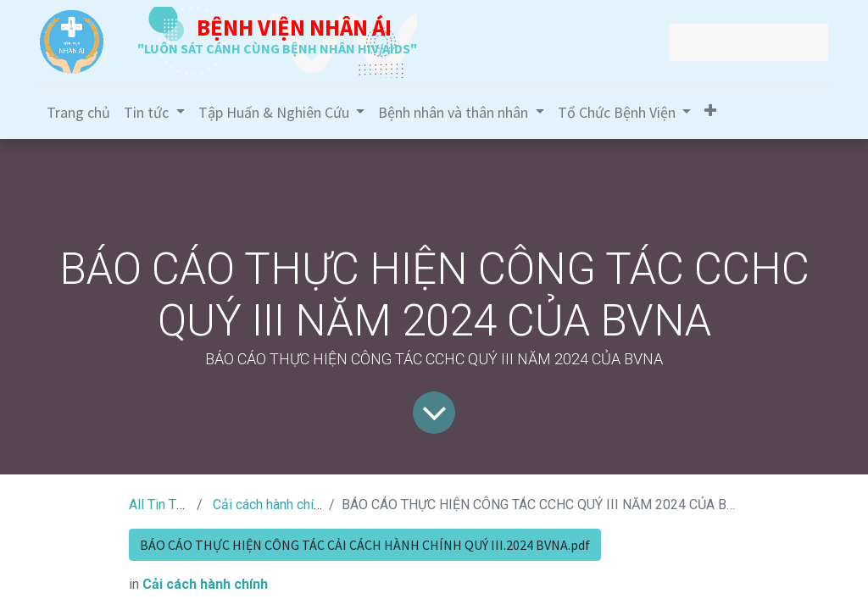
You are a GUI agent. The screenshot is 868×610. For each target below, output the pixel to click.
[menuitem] (78, 112)
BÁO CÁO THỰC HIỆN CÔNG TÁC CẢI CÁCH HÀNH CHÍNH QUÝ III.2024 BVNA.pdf (365, 545)
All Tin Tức (160, 505)
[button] (710, 111)
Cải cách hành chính (270, 505)
